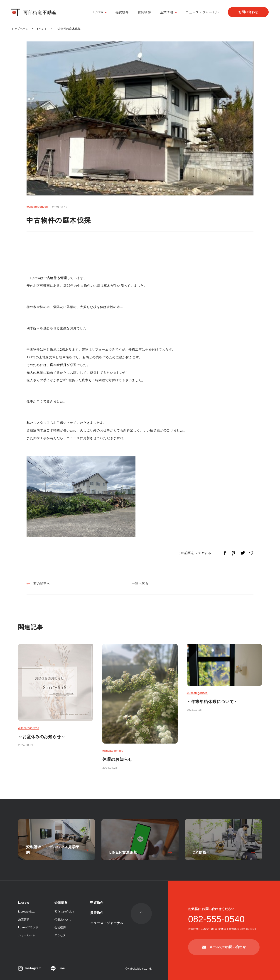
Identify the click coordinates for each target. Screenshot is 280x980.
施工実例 (24, 920)
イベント (42, 29)
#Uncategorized (37, 207)
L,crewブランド (28, 927)
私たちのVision (64, 912)
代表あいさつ (63, 920)
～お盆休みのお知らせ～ (42, 737)
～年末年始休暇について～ (212, 702)
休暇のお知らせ (117, 759)
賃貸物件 (144, 12)
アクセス (60, 935)
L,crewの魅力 (27, 912)
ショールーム (27, 935)
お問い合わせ (248, 12)
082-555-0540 (216, 919)
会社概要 (60, 927)
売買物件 (122, 12)
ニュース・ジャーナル (202, 12)
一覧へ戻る (140, 583)
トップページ (20, 29)
